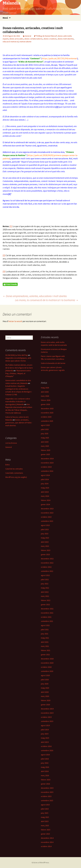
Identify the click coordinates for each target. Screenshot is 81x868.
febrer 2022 (46, 600)
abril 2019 (45, 742)
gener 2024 (45, 504)
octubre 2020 (46, 667)
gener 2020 (45, 705)
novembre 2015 (47, 792)
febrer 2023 (46, 550)
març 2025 (45, 446)
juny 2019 (45, 734)
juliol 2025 (45, 429)
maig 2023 (45, 538)
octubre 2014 (46, 846)
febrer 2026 (46, 400)
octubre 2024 (46, 467)
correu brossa (11, 443)
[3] (4, 271)
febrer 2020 (46, 700)
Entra (7, 465)
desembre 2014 (47, 838)
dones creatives (50, 39)
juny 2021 (45, 634)
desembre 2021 (47, 609)
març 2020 (45, 696)
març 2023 (45, 546)
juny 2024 (45, 484)
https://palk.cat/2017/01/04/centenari (59, 58)
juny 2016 (45, 763)
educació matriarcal (11, 42)
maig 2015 (45, 817)
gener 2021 (45, 655)
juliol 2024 (45, 479)
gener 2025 (45, 454)
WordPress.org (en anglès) (16, 477)
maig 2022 (45, 588)
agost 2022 (45, 575)
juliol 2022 (45, 579)
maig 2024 (45, 488)
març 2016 (45, 775)
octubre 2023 (46, 517)
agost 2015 (45, 805)
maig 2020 (45, 688)
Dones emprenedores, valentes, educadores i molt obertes (35, 296)
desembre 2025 (47, 409)
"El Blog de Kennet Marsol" (46, 36)
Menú (5, 18)
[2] (4, 255)
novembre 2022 (47, 563)
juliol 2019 (45, 730)
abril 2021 (45, 642)
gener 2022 (45, 604)
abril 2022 (45, 592)
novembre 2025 (47, 413)
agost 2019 (45, 725)
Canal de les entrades (14, 469)
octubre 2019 (46, 717)
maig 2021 (45, 638)
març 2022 (45, 596)
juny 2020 (45, 684)
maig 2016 (45, 767)
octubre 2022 (46, 567)
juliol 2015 (45, 809)
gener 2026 (45, 404)
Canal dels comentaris (14, 473)
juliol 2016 (45, 759)
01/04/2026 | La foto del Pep (16, 355)
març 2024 (45, 496)
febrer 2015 (46, 830)
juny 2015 (45, 813)
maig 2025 (45, 438)
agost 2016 (45, 755)
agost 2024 (45, 475)
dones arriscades (16, 39)
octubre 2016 (46, 746)
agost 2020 (45, 675)
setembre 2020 (47, 671)
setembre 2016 (47, 750)
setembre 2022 (47, 571)
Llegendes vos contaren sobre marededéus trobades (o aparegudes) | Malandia (18, 402)
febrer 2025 (46, 450)
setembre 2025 (47, 421)
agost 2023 (45, 525)
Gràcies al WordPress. (40, 862)
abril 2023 (45, 542)
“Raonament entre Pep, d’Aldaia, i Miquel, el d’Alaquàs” (18, 373)
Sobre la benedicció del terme (53, 363)
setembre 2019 (47, 721)
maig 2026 (45, 388)
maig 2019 (45, 738)
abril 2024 (45, 492)
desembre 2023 (47, 509)
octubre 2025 (46, 417)
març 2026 (45, 396)
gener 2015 (45, 834)
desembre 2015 (47, 788)
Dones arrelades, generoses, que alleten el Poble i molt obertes (19, 423)
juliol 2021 (45, 630)
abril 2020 (45, 692)
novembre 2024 (47, 463)
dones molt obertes (66, 39)
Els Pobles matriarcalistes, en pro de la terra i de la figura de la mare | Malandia (19, 368)
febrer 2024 (46, 500)
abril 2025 (45, 442)
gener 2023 (45, 554)
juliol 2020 (45, 680)
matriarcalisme (25, 42)
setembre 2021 (47, 621)
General (28, 36)
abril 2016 (45, 771)
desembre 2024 (47, 459)
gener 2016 (45, 784)
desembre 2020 (47, 659)
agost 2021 (45, 625)
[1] (36, 91)
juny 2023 (45, 534)
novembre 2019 (47, 713)
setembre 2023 (47, 521)
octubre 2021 (46, 617)
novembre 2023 (47, 513)
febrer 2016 (46, 780)
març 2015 (45, 825)
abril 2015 (45, 821)
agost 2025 (45, 425)
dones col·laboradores (34, 39)
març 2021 (45, 646)
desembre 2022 (47, 559)
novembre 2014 (47, 842)
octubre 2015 (46, 796)
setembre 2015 (47, 800)
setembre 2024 (47, 471)
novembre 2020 (47, 663)
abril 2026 (45, 392)
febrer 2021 (46, 650)
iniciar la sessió (15, 321)
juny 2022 (45, 584)
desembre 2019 (47, 709)
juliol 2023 (45, 529)
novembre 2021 (47, 613)
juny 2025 (45, 434)
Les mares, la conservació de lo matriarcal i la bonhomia (47, 300)
